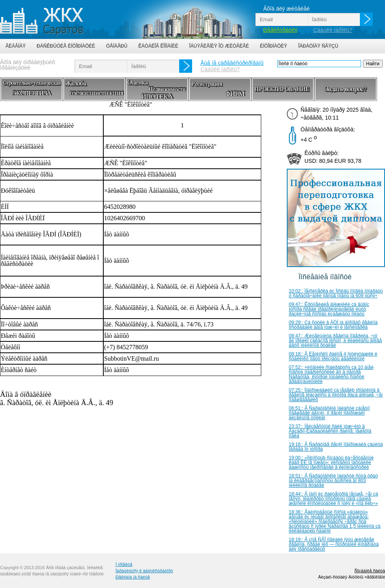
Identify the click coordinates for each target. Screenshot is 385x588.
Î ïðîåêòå (124, 564)
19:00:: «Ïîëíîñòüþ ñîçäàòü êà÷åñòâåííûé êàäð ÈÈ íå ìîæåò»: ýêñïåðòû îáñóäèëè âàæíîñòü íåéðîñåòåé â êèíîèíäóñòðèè (331, 463)
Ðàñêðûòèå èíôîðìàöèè (66, 46)
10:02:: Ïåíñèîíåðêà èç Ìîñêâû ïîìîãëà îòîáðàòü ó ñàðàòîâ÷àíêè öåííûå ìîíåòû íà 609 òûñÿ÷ (336, 293)
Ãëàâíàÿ (16, 46)
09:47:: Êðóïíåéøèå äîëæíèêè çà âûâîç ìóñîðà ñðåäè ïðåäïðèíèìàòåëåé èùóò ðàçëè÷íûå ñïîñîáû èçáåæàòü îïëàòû (329, 309)
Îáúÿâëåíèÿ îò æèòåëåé (219, 46)
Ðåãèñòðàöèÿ (280, 30)
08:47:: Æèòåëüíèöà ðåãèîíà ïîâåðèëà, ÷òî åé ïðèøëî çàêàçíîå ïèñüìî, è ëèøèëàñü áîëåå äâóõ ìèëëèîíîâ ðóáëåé (335, 341)
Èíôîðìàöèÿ (274, 46)
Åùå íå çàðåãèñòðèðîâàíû (232, 63)
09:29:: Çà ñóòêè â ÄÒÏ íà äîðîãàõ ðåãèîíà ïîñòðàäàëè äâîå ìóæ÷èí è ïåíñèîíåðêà (333, 325)
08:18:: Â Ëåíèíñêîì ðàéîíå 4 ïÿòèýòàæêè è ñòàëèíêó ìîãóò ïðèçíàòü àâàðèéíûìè (333, 356)
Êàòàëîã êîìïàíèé (158, 46)
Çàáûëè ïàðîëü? (333, 30)
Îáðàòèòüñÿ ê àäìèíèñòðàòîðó (144, 571)
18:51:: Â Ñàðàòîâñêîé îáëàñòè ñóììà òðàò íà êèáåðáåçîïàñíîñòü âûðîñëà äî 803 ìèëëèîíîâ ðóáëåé (333, 481)
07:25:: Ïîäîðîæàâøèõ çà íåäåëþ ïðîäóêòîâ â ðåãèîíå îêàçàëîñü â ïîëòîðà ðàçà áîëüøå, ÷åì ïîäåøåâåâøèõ (336, 395)
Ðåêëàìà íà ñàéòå (133, 577)
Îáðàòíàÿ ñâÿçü (318, 46)
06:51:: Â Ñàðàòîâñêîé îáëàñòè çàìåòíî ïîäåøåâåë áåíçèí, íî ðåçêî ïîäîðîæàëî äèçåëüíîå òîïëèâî (329, 413)
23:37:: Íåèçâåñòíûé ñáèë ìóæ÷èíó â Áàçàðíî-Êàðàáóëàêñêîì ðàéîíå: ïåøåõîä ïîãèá (330, 431)
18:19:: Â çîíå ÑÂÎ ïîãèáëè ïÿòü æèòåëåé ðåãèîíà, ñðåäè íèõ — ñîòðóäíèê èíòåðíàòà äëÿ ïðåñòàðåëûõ (334, 544)
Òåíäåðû (117, 46)
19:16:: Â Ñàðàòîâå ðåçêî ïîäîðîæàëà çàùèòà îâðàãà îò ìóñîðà (336, 447)
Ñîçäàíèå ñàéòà (370, 571)
